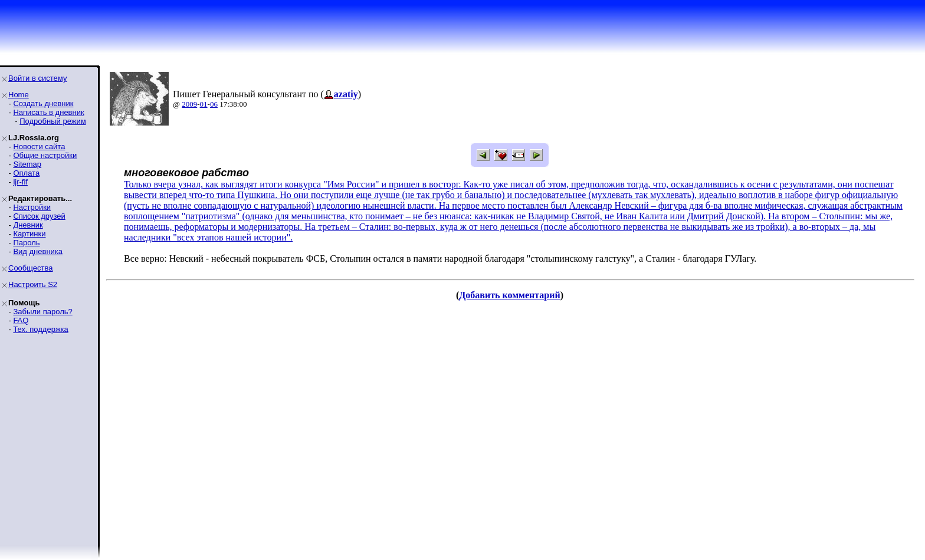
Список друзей (39, 216)
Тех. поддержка (40, 329)
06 (214, 104)
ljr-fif (20, 182)
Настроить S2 (33, 284)
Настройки (32, 207)
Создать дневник (43, 103)
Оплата (26, 173)
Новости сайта (39, 146)
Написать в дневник (48, 112)
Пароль (26, 243)
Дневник (28, 225)
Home (19, 95)
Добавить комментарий (509, 295)
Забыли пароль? (42, 312)
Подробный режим (53, 121)
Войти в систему (37, 78)
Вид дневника (38, 251)
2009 (189, 104)
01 (204, 104)
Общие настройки (45, 155)
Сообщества (31, 268)
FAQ (21, 320)
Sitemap (27, 164)
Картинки (29, 234)
